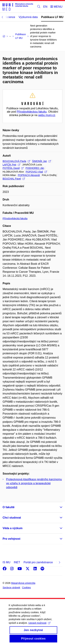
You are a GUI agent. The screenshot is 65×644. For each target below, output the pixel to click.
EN (45, 7)
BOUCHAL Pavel (14, 179)
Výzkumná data (28, 17)
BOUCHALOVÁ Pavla (16, 161)
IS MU (6, 562)
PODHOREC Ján (35, 168)
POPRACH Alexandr (29, 175)
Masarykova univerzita (23, 583)
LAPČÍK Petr (11, 165)
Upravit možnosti (39, 626)
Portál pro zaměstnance (38, 562)
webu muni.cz (47, 115)
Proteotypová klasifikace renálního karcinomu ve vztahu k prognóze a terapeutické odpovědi (34, 483)
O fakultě (8, 507)
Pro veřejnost (11, 539)
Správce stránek (11, 588)
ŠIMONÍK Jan (42, 161)
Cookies (26, 588)
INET (17, 562)
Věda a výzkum (13, 528)
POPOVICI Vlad (36, 172)
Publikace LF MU (52, 17)
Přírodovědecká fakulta (15, 218)
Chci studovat (12, 518)
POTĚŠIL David (13, 168)
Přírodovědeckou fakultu (32, 112)
